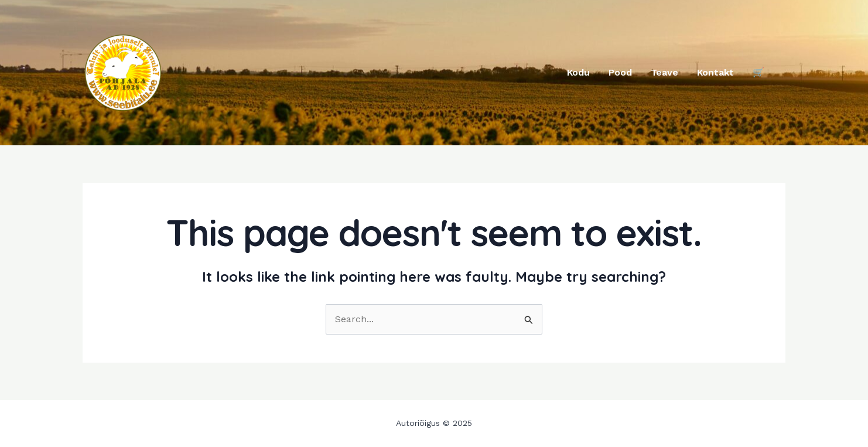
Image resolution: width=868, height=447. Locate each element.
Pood (620, 73)
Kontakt (715, 73)
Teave (664, 73)
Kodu (578, 73)
